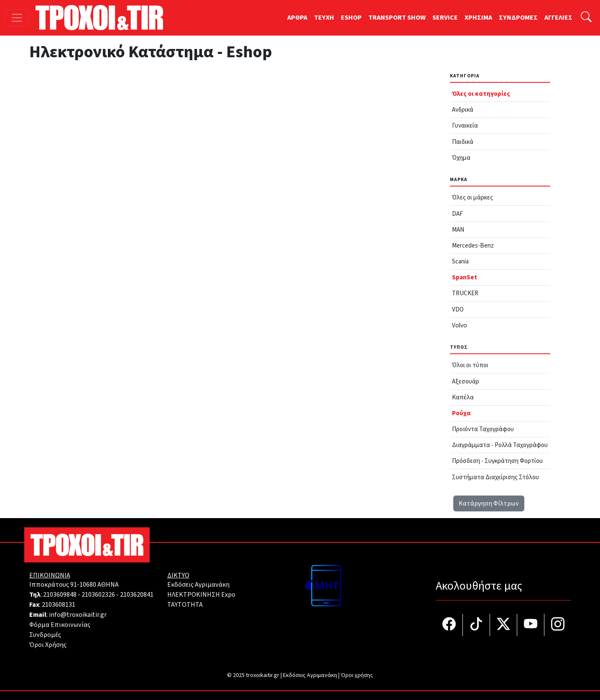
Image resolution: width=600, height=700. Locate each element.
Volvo (460, 325)
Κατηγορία (465, 76)
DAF (457, 214)
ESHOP (351, 18)
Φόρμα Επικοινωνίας (60, 625)
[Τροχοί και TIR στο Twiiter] (504, 625)
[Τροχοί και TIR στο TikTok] (476, 625)
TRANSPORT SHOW (397, 18)
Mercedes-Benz (473, 245)
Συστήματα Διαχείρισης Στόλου (495, 477)
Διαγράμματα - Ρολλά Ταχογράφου (500, 445)
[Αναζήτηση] (586, 18)
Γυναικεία (465, 125)
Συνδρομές (45, 635)
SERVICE (445, 18)
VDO (458, 309)
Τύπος (459, 347)
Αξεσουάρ (466, 381)
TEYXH (324, 18)
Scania (460, 261)
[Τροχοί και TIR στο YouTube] (531, 625)
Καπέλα (463, 397)
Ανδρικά (463, 110)
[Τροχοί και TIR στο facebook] (449, 625)
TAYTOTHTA (185, 605)
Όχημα (461, 158)
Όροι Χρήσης (48, 645)
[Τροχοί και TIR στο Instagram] (558, 625)
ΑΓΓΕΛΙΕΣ (558, 18)
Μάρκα (459, 180)
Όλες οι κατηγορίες (481, 94)
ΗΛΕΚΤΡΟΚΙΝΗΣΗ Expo (201, 595)
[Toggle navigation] (17, 18)
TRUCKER (465, 293)
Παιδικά (463, 142)
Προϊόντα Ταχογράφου (483, 429)
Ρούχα (461, 413)
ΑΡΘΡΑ (297, 18)
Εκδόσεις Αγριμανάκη (198, 585)
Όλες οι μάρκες (472, 197)
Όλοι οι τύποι (470, 365)
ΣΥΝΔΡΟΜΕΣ (518, 18)
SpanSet (465, 277)
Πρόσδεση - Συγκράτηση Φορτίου (497, 461)
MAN (458, 230)
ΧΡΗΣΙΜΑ (478, 18)
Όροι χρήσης (357, 675)
